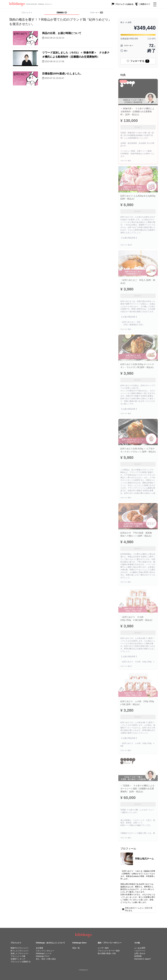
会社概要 (40, 948)
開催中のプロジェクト (20, 948)
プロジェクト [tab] (27, 13)
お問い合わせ (140, 953)
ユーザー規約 (103, 948)
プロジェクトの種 (18, 956)
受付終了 (138, 127)
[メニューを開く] (155, 4)
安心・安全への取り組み (46, 959)
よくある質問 (140, 948)
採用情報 (138, 956)
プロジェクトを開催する (21, 962)
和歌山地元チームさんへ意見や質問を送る (137, 909)
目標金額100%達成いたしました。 (62, 74)
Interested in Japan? (143, 959)
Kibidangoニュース (44, 953)
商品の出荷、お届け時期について (62, 33)
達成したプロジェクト (20, 953)
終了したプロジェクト (20, 951)
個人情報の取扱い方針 (107, 953)
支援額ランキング (18, 959)
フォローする (138, 61)
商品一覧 (76, 948)
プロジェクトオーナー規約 (109, 951)
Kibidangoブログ (43, 956)
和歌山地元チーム (144, 859)
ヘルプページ (140, 951)
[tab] (62, 13)
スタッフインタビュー (45, 951)
